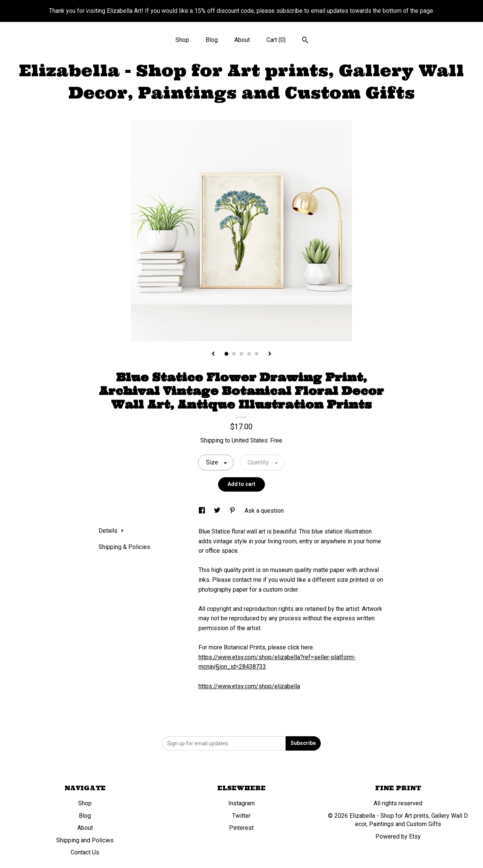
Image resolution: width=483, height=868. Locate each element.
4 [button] (249, 354)
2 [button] (234, 354)
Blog (212, 40)
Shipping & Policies (124, 547)
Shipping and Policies (85, 840)
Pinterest (241, 828)
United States (250, 440)
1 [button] (226, 354)
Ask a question (264, 511)
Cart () (276, 40)
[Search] (305, 41)
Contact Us (85, 852)
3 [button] (241, 354)
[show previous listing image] (213, 354)
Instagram (241, 803)
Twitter (241, 816)
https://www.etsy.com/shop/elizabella (249, 686)
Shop (182, 40)
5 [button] (257, 354)
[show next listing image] (270, 354)
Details (111, 531)
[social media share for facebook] (203, 511)
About (242, 40)
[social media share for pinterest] (233, 511)
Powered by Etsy (398, 836)
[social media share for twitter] (218, 511)
